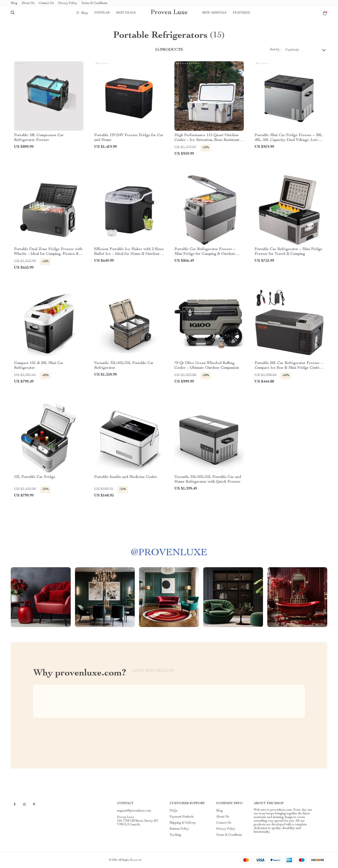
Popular (102, 13)
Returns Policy (179, 829)
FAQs (174, 811)
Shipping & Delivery (183, 823)
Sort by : (276, 50)
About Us (28, 3)
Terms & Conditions (94, 3)
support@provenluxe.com (134, 811)
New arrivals (214, 13)
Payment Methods (182, 817)
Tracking (175, 835)
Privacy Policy (68, 3)
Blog (14, 3)
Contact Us (46, 3)
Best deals (126, 13)
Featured (242, 13)
